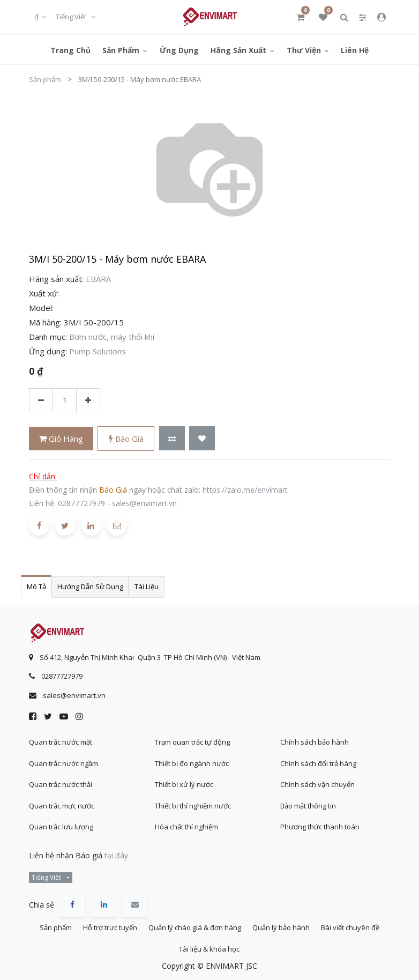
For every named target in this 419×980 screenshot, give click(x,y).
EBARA (98, 279)
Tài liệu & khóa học (247, 947)
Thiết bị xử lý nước (184, 777)
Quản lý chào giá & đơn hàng (232, 922)
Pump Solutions (98, 351)
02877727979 (81, 503)
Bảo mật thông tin (308, 798)
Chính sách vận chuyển (317, 777)
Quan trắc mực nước (62, 798)
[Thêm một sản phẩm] (88, 400)
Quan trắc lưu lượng (61, 819)
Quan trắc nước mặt (61, 734)
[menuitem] (70, 50)
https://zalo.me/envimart (245, 490)
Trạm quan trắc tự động (192, 734)
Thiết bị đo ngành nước (192, 755)
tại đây (116, 847)
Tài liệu (147, 586)
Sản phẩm (45, 79)
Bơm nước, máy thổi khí (112, 337)
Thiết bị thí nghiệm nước (193, 798)
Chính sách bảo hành (315, 734)
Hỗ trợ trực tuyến (142, 922)
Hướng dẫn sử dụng (90, 586)
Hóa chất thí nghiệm (186, 819)
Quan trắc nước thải (61, 777)
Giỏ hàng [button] (61, 439)
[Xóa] (41, 400)
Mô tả (36, 586)
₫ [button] (37, 17)
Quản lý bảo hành (324, 922)
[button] (172, 438)
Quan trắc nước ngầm (63, 755)
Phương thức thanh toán (320, 819)
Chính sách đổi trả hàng (318, 755)
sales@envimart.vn (144, 503)
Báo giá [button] (126, 439)
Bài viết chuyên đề (171, 947)
